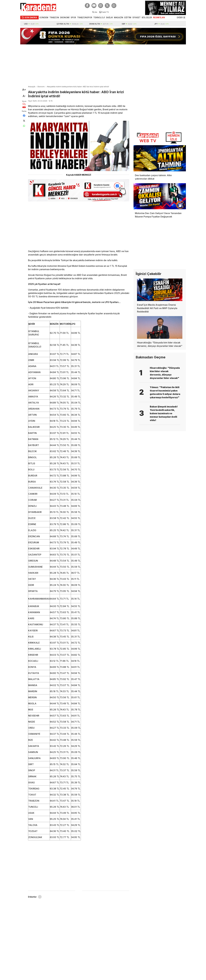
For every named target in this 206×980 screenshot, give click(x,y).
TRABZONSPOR (85, 17)
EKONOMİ (65, 17)
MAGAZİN (119, 17)
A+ (24, 90)
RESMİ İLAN (159, 17)
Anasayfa (32, 87)
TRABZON (54, 17)
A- (24, 96)
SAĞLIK (109, 17)
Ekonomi (41, 87)
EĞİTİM (128, 17)
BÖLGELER (147, 17)
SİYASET (136, 17)
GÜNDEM (44, 17)
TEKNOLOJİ (99, 17)
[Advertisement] (103, 64)
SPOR (73, 17)
